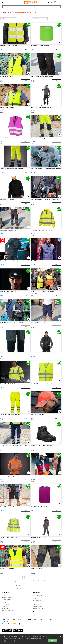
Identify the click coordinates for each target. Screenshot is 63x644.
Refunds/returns (6, 604)
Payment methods (6, 600)
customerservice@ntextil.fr (40, 597)
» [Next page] (40, 577)
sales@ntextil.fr (37, 600)
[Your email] (28, 586)
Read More (38, 638)
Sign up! (19, 589)
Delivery (4, 602)
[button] (49, 2)
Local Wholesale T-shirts (8, 611)
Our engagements (6, 608)
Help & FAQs (5, 606)
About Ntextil (5, 595)
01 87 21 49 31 (37, 604)
